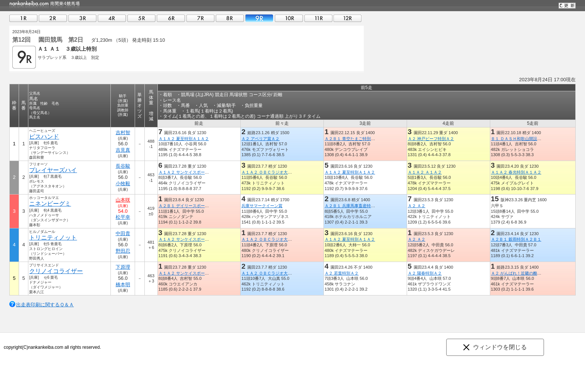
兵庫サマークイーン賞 (262, 206)
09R (259, 18)
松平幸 (123, 217)
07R (200, 18)
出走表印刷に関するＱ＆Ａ (45, 305)
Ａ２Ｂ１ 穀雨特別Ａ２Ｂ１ (516, 239)
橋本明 (123, 284)
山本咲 (123, 200)
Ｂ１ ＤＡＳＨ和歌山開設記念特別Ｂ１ (526, 139)
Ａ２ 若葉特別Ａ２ (342, 273)
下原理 (123, 267)
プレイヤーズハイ (53, 170)
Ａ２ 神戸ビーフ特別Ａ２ (431, 139)
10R (289, 18)
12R (348, 18)
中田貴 (123, 233)
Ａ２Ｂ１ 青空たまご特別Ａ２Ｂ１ (356, 139)
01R (24, 18)
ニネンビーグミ (50, 204)
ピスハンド (44, 137)
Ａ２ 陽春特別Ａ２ (425, 273)
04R (112, 18)
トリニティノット (53, 238)
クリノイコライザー (56, 271)
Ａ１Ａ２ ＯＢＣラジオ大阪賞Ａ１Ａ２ (277, 172)
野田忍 (123, 251)
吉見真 (123, 150)
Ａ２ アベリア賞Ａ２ (260, 139)
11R (318, 18)
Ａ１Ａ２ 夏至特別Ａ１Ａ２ (184, 139)
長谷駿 (123, 166)
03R (82, 18)
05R (141, 18)
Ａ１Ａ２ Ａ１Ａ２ (425, 172)
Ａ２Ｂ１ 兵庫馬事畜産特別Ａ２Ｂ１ (358, 206)
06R (171, 18)
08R (230, 18)
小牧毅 (123, 184)
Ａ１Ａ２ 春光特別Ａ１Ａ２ (516, 172)
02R (53, 18)
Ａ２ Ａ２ (417, 206)
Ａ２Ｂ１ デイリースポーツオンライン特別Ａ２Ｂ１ (206, 206)
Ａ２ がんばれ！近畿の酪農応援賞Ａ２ (526, 273)
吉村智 (123, 132)
